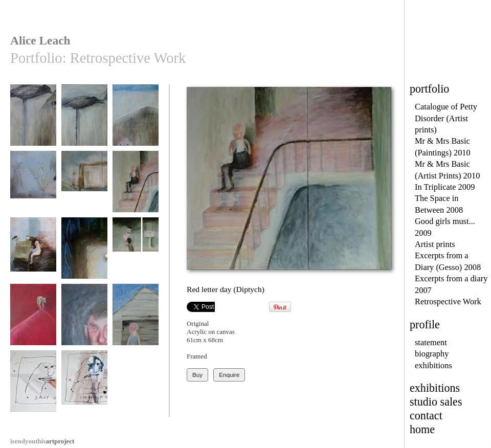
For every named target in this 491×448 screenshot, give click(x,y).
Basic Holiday (136, 319)
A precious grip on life (33, 323)
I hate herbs (33, 186)
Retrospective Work (448, 301)
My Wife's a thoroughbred (136, 124)
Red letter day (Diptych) (136, 190)
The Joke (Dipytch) (33, 256)
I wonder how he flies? (84, 124)
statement (431, 342)
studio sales (436, 402)
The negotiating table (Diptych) (84, 190)
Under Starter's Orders (33, 124)
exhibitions (433, 365)
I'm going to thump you (84, 389)
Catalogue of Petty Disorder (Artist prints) (446, 118)
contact (426, 416)
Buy (197, 375)
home (422, 429)
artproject (42, 441)
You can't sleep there (84, 256)
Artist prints (435, 244)
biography (432, 354)
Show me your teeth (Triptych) (136, 256)
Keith (84, 319)
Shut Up (33, 386)
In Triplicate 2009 (445, 187)
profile (425, 324)
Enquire (229, 375)
